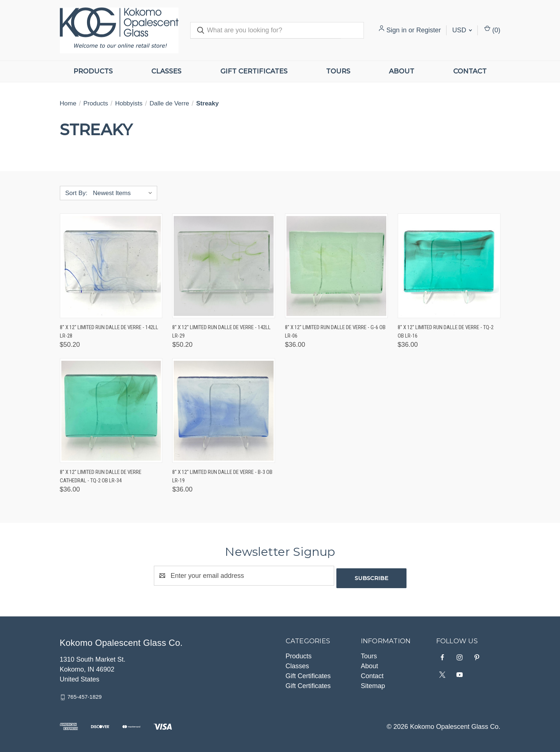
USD (462, 30)
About (402, 71)
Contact (470, 71)
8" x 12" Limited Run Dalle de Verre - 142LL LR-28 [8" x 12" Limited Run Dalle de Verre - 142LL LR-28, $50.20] (109, 332)
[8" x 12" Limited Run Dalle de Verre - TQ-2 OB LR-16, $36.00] (449, 266)
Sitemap (373, 683)
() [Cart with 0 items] (492, 30)
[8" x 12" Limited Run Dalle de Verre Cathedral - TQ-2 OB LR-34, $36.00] (111, 411)
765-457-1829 (85, 694)
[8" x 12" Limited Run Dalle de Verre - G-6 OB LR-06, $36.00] (336, 266)
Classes (166, 71)
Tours (338, 71)
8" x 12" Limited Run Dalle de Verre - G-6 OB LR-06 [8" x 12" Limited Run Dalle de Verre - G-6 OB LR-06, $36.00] (335, 332)
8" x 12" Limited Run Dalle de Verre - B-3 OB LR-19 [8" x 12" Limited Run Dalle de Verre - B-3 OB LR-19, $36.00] (222, 476)
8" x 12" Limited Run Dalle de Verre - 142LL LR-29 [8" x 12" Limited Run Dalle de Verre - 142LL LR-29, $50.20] (221, 332)
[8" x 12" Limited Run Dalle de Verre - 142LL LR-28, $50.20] (111, 266)
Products (93, 71)
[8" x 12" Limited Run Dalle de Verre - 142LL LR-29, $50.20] (224, 266)
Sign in (396, 30)
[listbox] (124, 193)
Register (428, 30)
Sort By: (76, 193)
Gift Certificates (254, 71)
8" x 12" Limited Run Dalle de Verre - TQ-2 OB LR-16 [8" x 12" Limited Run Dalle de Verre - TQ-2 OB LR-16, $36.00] (446, 332)
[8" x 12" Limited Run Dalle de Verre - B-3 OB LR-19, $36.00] (224, 411)
